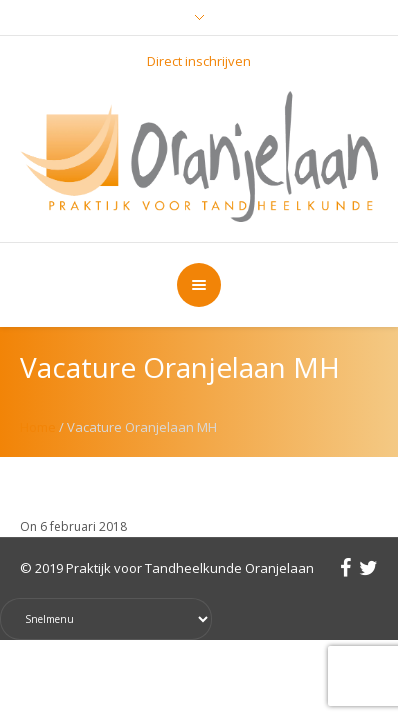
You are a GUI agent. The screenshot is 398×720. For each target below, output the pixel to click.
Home (38, 427)
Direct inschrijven (199, 61)
